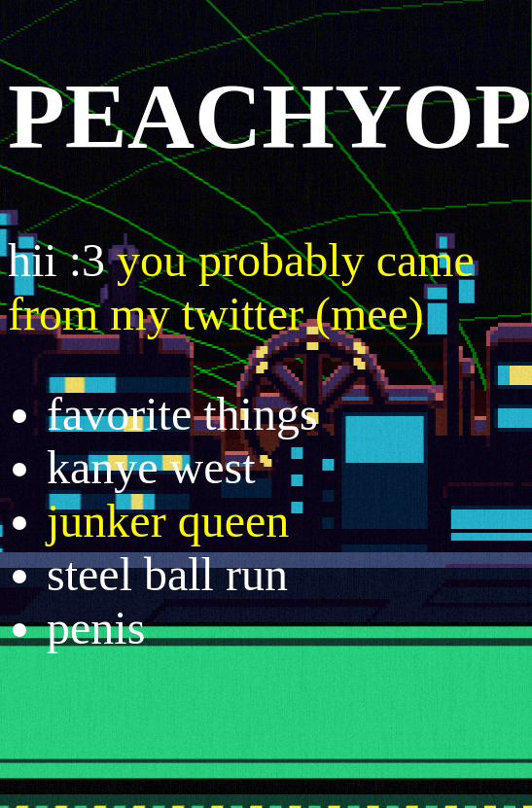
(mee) (370, 314)
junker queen (168, 521)
